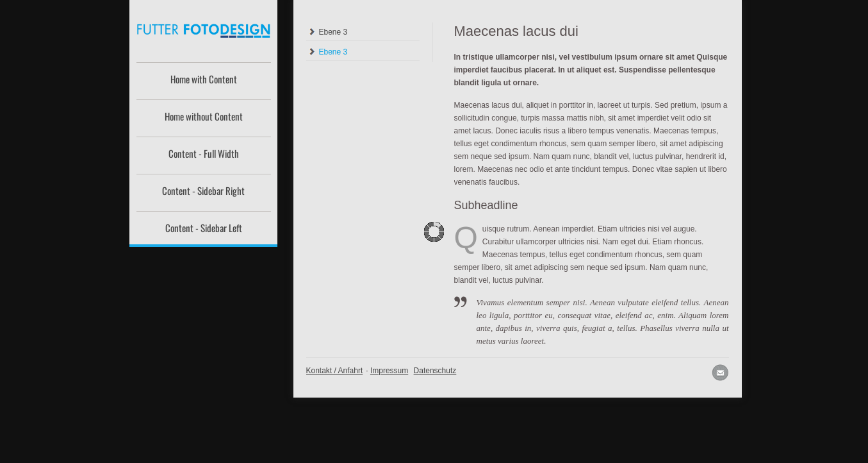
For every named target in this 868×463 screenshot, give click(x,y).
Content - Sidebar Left (204, 228)
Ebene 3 (333, 32)
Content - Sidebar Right (203, 190)
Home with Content (204, 79)
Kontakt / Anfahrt (335, 371)
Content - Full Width (204, 153)
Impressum (389, 371)
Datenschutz (435, 371)
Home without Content (204, 116)
